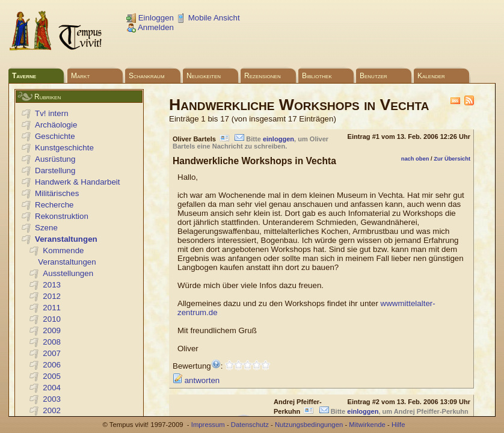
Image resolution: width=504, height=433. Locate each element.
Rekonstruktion (62, 216)
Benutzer (373, 76)
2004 (52, 388)
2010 (52, 319)
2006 (52, 365)
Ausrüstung (55, 159)
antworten (196, 380)
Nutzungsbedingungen (309, 425)
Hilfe (398, 425)
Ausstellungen (68, 273)
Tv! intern (52, 113)
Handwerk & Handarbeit (78, 182)
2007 (52, 353)
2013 (52, 285)
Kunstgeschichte (64, 148)
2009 (52, 330)
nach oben (415, 159)
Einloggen (150, 18)
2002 (52, 410)
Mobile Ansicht (208, 18)
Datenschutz (250, 425)
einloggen (278, 139)
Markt (80, 76)
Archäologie (56, 125)
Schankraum (147, 76)
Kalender (431, 76)
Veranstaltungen (66, 239)
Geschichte (55, 136)
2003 (52, 399)
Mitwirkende (367, 425)
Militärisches (57, 193)
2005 (52, 376)
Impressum (208, 425)
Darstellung (55, 170)
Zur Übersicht (452, 159)
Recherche (54, 205)
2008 (52, 342)
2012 (52, 296)
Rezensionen (263, 76)
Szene (46, 228)
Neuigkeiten (204, 76)
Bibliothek (317, 76)
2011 (52, 308)
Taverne (24, 76)
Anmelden (150, 27)
